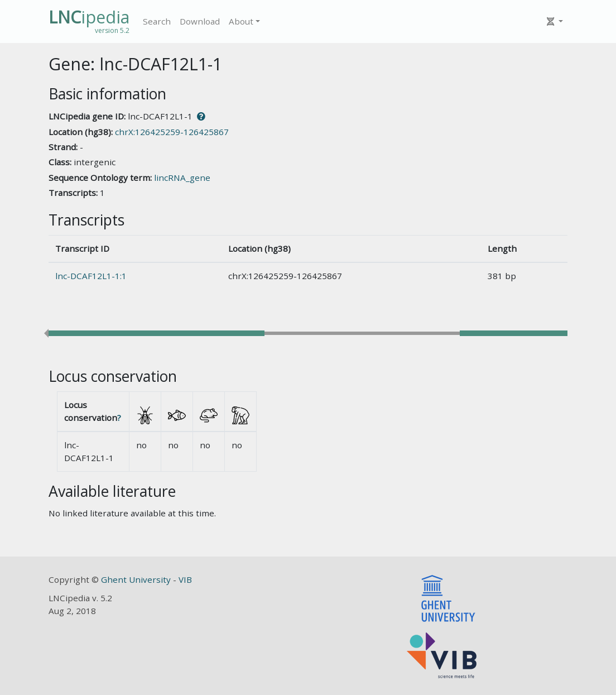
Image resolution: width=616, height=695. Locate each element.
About (241, 21)
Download (200, 21)
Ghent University (137, 579)
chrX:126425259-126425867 (172, 132)
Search (157, 21)
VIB (185, 579)
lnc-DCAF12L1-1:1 (91, 276)
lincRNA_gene (182, 178)
